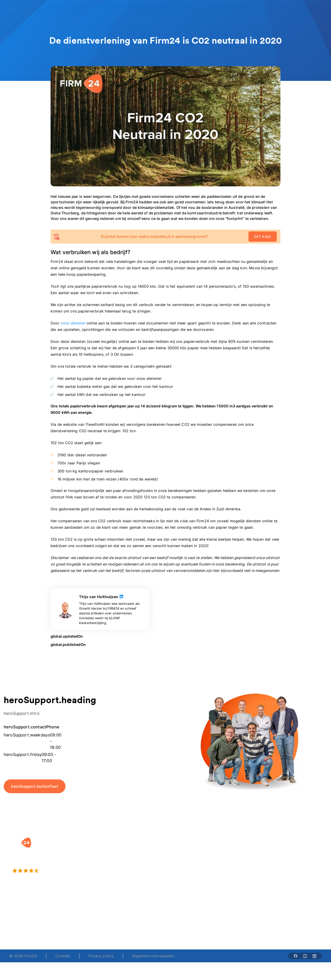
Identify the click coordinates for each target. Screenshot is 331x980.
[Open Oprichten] (55, 9)
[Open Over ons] (190, 9)
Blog (284, 849)
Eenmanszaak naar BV (135, 868)
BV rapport (180, 877)
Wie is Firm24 (237, 849)
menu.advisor (250, 9)
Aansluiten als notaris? (245, 868)
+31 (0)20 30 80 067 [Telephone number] (136, 925)
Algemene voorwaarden (153, 956)
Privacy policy (101, 956)
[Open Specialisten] (128, 9)
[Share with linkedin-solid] (314, 956)
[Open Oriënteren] (161, 9)
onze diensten (73, 323)
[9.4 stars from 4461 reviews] (60, 871)
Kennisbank (290, 868)
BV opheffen (126, 877)
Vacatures (234, 858)
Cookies (63, 956)
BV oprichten (126, 849)
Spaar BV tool (182, 868)
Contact (287, 877)
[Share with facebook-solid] (296, 956)
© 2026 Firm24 (23, 956)
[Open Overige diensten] (91, 9)
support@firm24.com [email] (189, 925)
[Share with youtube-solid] (305, 956)
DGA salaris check (186, 858)
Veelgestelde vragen (298, 858)
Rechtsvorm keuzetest (190, 849)
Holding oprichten (131, 858)
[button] (136, 840)
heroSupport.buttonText (35, 786)
